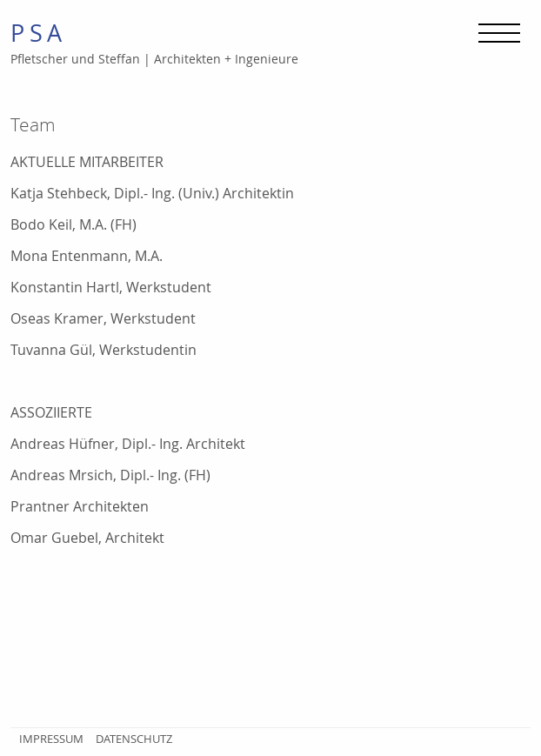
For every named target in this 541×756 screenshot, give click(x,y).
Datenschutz (134, 739)
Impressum (51, 739)
